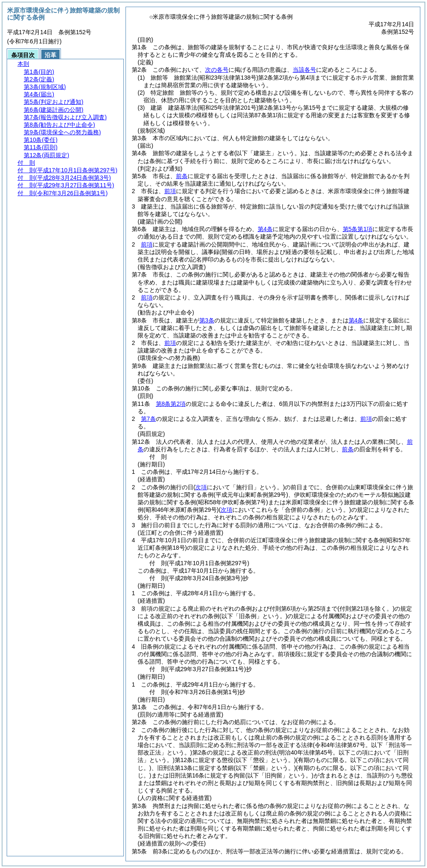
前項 (170, 191)
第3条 (207, 320)
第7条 (148, 419)
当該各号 (304, 70)
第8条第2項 (171, 404)
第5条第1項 (358, 229)
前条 (182, 176)
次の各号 (217, 70)
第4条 (265, 229)
